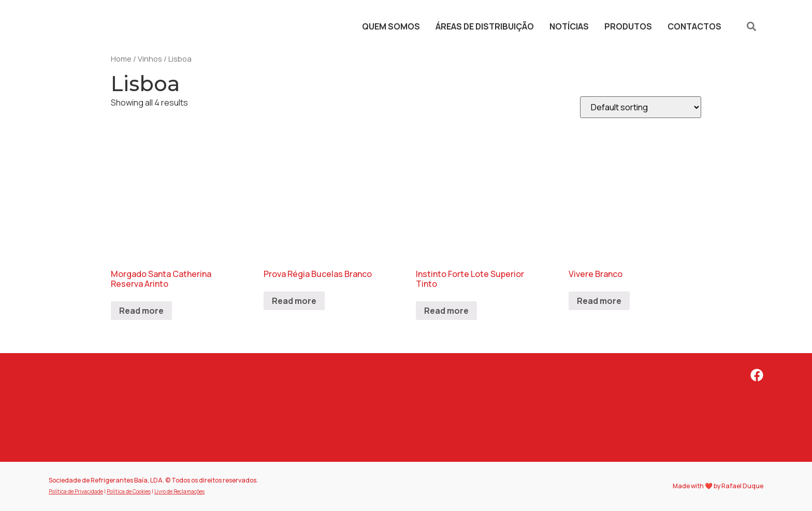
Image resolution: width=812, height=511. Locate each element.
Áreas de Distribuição (485, 26)
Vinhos (150, 59)
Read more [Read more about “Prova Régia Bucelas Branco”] (294, 301)
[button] (752, 26)
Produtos (628, 26)
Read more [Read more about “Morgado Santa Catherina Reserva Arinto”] (141, 311)
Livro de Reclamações (179, 491)
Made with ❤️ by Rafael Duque (718, 486)
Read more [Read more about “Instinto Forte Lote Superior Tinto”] (446, 311)
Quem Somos (391, 26)
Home (121, 59)
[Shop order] (641, 107)
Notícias (569, 26)
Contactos (694, 26)
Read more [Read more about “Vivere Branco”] (599, 301)
